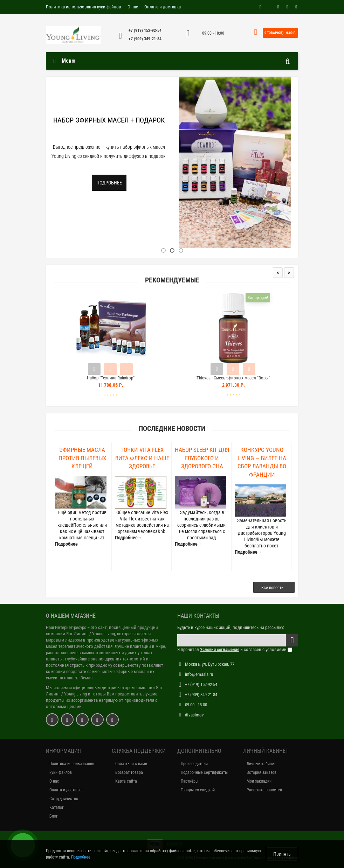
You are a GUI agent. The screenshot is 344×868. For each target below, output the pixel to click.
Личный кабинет (261, 764)
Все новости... (274, 588)
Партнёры (190, 781)
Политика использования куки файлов (84, 7)
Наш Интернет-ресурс (66, 627)
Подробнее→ (69, 544)
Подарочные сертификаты (204, 772)
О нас (133, 7)
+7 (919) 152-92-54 (145, 30)
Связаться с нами (131, 764)
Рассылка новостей (264, 790)
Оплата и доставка (163, 7)
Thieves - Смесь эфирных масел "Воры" (233, 378)
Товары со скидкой (198, 790)
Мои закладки (259, 781)
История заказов (262, 772)
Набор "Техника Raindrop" (111, 378)
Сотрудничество (64, 799)
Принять (282, 854)
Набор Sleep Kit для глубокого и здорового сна (202, 458)
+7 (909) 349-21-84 (145, 39)
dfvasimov (194, 715)
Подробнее (109, 183)
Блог (53, 816)
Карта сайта (126, 781)
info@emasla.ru (199, 674)
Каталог (56, 807)
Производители (194, 764)
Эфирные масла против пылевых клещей (82, 458)
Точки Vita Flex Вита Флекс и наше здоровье (142, 458)
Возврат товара (129, 772)
